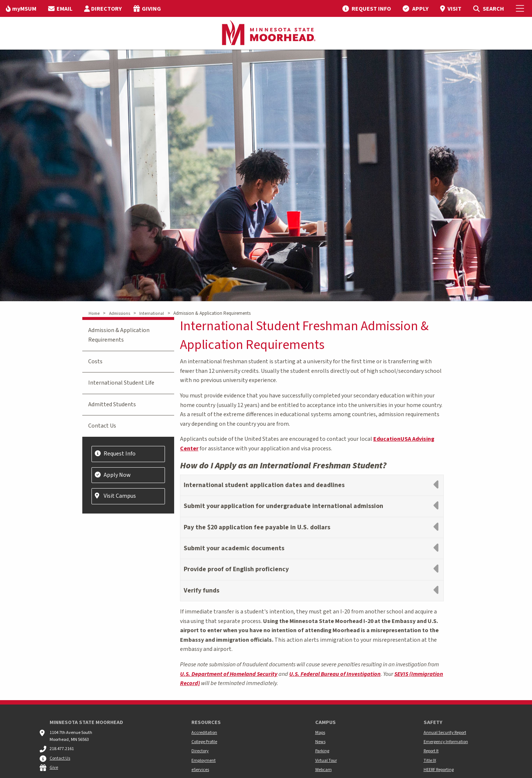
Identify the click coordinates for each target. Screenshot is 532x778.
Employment (204, 761)
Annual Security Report (445, 733)
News (320, 742)
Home (94, 314)
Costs (95, 361)
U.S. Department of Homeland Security (229, 674)
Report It (431, 751)
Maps (320, 733)
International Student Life (121, 383)
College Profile (204, 742)
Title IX (430, 761)
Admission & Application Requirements (119, 335)
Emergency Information (446, 742)
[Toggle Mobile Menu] (521, 8)
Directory (200, 751)
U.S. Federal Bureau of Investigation (335, 674)
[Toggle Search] (488, 8)
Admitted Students (112, 404)
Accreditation (204, 733)
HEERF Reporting (439, 770)
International (152, 314)
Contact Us (102, 426)
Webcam (323, 770)
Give (54, 768)
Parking (322, 751)
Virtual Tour (326, 761)
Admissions (120, 314)
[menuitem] (21, 8)
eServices (200, 770)
